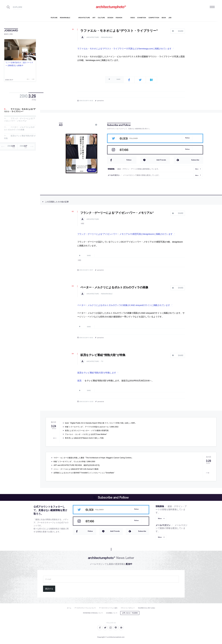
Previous (28, 79)
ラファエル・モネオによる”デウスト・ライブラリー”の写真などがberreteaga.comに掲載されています (124, 49)
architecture (93, 37)
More (197, 169)
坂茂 (79, 381)
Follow (187, 138)
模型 (83, 223)
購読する (49, 589)
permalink (100, 101)
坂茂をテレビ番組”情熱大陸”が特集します (97, 373)
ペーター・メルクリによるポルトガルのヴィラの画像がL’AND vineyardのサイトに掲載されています (124, 305)
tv (102, 361)
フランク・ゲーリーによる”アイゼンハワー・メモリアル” (20, 120)
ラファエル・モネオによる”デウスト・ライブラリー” (20, 110)
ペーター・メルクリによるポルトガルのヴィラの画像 (19, 128)
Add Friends (161, 160)
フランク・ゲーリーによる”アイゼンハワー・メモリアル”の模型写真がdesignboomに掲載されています (125, 234)
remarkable (107, 37)
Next (33, 79)
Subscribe (195, 160)
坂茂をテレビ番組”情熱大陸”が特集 (103, 355)
